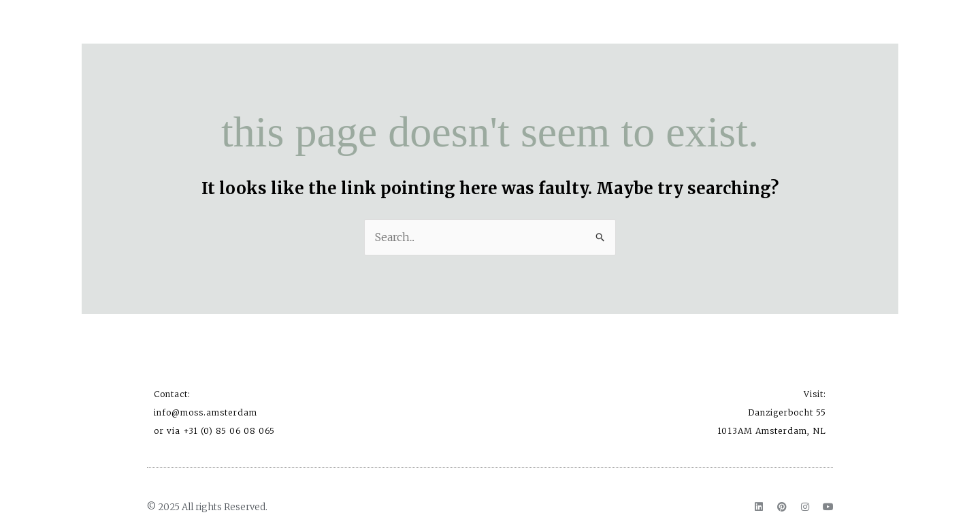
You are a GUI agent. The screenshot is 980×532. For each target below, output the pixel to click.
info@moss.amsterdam (206, 412)
